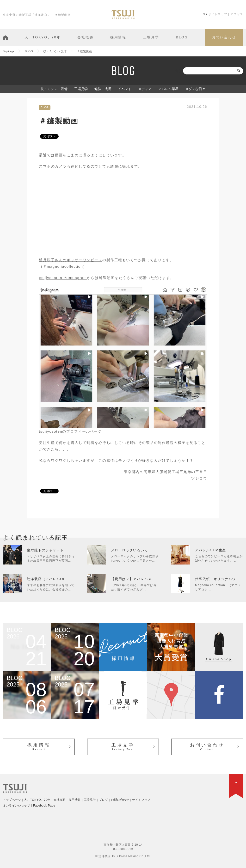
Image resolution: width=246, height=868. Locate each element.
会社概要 (85, 37)
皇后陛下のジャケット (45, 550)
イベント (125, 89)
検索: (178, 71)
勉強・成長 (103, 89)
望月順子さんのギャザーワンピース (71, 260)
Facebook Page (44, 806)
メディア (145, 89)
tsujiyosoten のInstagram (63, 278)
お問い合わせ (224, 37)
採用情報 (118, 37)
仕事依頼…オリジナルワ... (217, 579)
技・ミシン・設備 (54, 89)
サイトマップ (218, 14)
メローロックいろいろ (129, 550)
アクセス (237, 14)
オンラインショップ (16, 806)
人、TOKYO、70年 (43, 37)
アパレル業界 (168, 89)
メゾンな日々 (195, 89)
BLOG (182, 37)
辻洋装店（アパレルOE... (48, 579)
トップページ (12, 800)
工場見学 (151, 37)
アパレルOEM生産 (211, 550)
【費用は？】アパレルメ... (133, 579)
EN (203, 14)
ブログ (104, 800)
